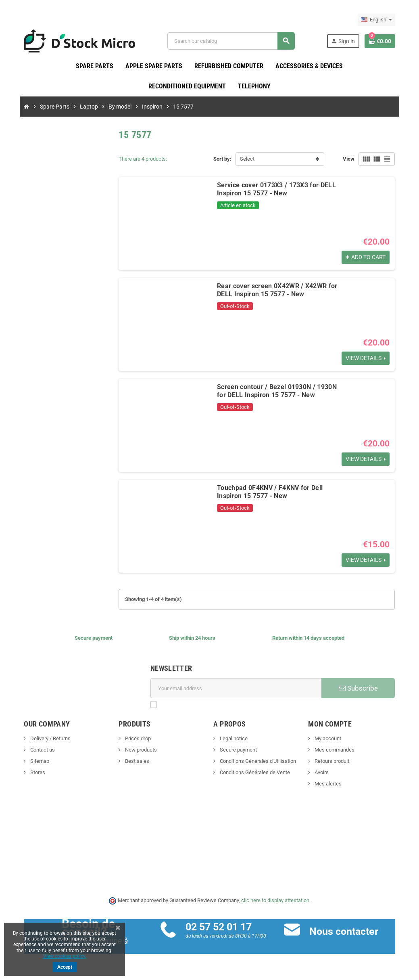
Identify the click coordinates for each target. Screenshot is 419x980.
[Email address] (236, 689)
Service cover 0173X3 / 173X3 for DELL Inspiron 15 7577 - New (275, 190)
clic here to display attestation (275, 901)
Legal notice (233, 739)
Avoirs (323, 773)
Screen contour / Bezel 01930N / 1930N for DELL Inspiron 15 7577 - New (275, 391)
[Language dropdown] (380, 20)
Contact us (38, 750)
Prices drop (136, 739)
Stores (33, 773)
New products (139, 750)
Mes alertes (330, 784)
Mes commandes (336, 750)
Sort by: (223, 159)
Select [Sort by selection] (248, 159)
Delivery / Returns (46, 739)
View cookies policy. (65, 956)
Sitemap (35, 761)
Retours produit (334, 761)
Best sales (135, 761)
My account (330, 739)
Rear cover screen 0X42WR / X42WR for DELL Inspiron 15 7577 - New (276, 290)
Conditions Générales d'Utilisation (258, 761)
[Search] (232, 41)
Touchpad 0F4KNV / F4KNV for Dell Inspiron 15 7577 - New (268, 492)
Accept (65, 967)
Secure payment (238, 750)
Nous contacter (345, 931)
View (353, 159)
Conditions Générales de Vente (255, 773)
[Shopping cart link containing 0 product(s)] (384, 41)
